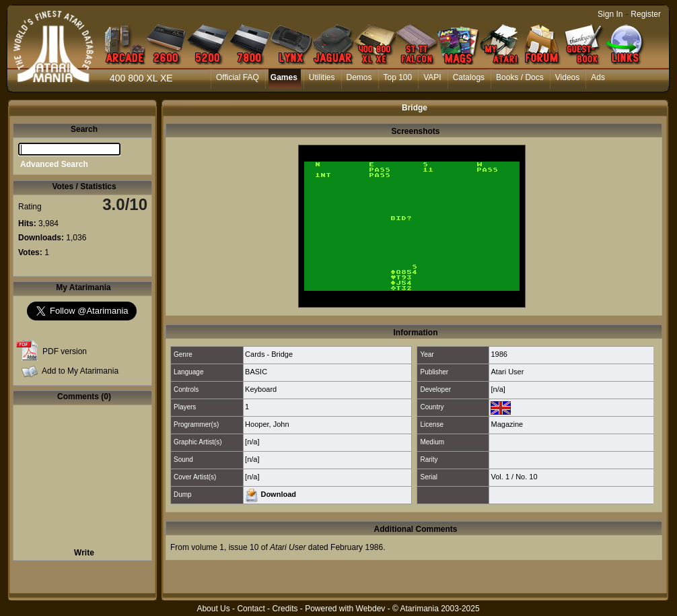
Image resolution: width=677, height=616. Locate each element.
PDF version (65, 351)
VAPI (432, 77)
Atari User (507, 372)
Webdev (371, 609)
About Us (213, 609)
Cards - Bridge (269, 354)
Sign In (610, 14)
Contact (251, 609)
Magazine (507, 424)
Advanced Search (54, 164)
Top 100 (398, 77)
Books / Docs (520, 77)
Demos (359, 77)
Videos (567, 77)
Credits (285, 609)
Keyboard (261, 389)
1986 (499, 354)
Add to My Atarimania (80, 371)
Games (284, 77)
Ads (598, 77)
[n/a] (498, 389)
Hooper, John (267, 424)
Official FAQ (238, 77)
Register (646, 14)
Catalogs (469, 77)
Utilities (322, 77)
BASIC (256, 372)
